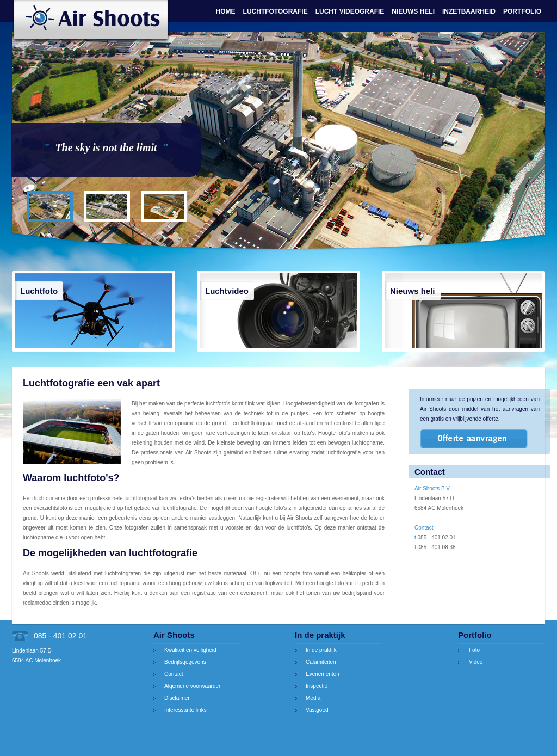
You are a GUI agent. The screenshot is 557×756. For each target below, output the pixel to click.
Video (476, 662)
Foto (474, 650)
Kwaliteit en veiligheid (190, 650)
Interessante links (185, 710)
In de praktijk (321, 650)
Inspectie (317, 686)
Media (313, 698)
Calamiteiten (321, 662)
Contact (174, 674)
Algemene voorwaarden (193, 686)
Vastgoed (317, 710)
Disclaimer (177, 698)
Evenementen (323, 674)
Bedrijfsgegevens (185, 662)
